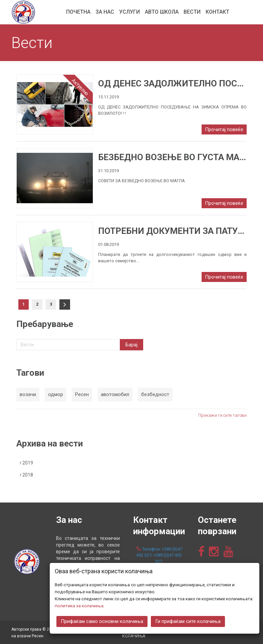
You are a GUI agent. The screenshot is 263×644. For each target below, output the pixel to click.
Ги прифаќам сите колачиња (188, 621)
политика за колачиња (79, 605)
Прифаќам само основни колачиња (102, 621)
